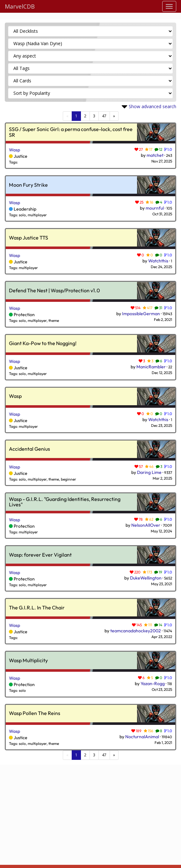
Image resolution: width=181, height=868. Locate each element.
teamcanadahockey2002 (136, 631)
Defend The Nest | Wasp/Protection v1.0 (54, 291)
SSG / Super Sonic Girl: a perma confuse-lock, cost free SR (71, 132)
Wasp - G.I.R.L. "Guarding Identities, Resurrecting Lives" (65, 502)
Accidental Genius (29, 449)
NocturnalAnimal (142, 737)
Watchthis (158, 261)
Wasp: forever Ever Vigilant (40, 555)
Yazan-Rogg (153, 684)
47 (104, 116)
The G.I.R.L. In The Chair (37, 608)
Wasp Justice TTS (29, 238)
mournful (155, 208)
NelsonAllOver (146, 525)
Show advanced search (152, 106)
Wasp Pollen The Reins (35, 713)
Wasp (14, 150)
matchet (155, 155)
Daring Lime (149, 472)
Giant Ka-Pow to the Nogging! (43, 344)
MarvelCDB (20, 6)
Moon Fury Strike (28, 185)
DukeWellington (146, 578)
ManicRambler (151, 367)
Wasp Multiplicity (28, 661)
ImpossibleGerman (141, 314)
